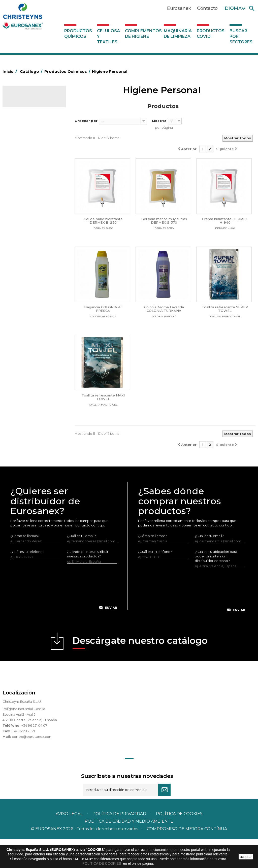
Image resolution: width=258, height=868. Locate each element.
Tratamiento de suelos (30, 352)
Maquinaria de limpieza (178, 34)
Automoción (22, 134)
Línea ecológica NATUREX (34, 320)
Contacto (207, 8)
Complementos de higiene (143, 34)
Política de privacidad (119, 843)
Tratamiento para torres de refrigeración (33, 363)
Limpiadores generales (31, 297)
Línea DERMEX (24, 313)
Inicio (11, 71)
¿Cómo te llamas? (25, 565)
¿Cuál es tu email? (82, 565)
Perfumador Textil (27, 243)
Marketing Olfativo (27, 119)
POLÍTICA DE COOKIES (102, 863)
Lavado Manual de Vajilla (32, 266)
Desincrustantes (25, 158)
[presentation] (64, 620)
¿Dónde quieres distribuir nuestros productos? (88, 583)
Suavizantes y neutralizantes (22, 231)
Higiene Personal (26, 173)
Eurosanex (179, 8)
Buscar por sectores (241, 36)
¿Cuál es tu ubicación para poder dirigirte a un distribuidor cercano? (216, 585)
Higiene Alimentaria (28, 165)
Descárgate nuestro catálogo (140, 671)
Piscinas (19, 344)
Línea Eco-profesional (30, 328)
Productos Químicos (78, 34)
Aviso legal (69, 843)
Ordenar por (86, 121)
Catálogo (26, 100)
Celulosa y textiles (108, 36)
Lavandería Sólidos (28, 220)
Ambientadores (25, 126)
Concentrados (24, 142)
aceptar (246, 857)
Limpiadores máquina (30, 305)
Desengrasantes (26, 150)
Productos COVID (211, 34)
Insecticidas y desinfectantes (22, 185)
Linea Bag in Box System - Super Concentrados (33, 278)
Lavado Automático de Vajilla (30, 254)
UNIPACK (20, 375)
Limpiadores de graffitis (31, 289)
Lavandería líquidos (28, 212)
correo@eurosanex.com (32, 765)
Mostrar (159, 121)
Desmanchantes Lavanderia (25, 200)
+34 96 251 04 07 (34, 754)
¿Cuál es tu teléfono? (27, 581)
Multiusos (20, 336)
